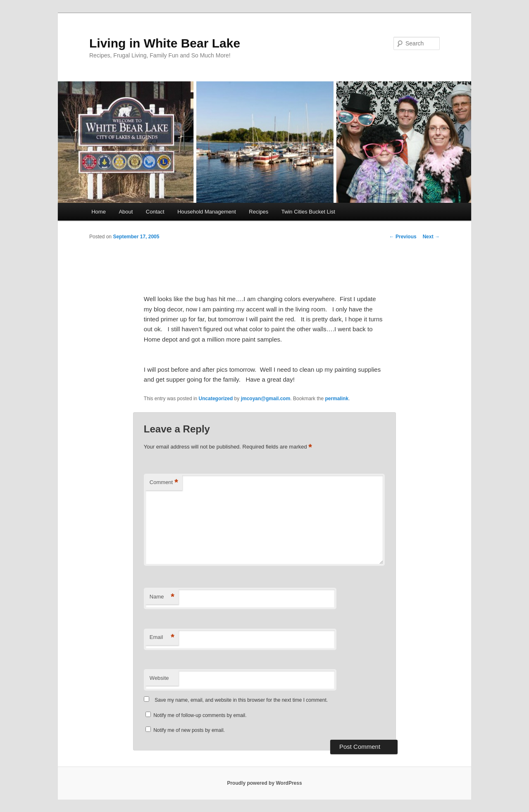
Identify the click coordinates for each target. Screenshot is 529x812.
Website (159, 678)
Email (162, 637)
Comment (164, 483)
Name (162, 597)
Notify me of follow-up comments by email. (200, 715)
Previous (403, 237)
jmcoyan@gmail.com (266, 399)
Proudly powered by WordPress (264, 783)
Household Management (207, 212)
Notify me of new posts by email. (189, 730)
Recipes (259, 212)
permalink (337, 399)
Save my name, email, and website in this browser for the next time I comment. (241, 700)
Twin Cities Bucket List (308, 212)
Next (431, 237)
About (126, 212)
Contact (155, 212)
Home (99, 212)
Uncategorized (216, 399)
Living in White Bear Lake (165, 43)
